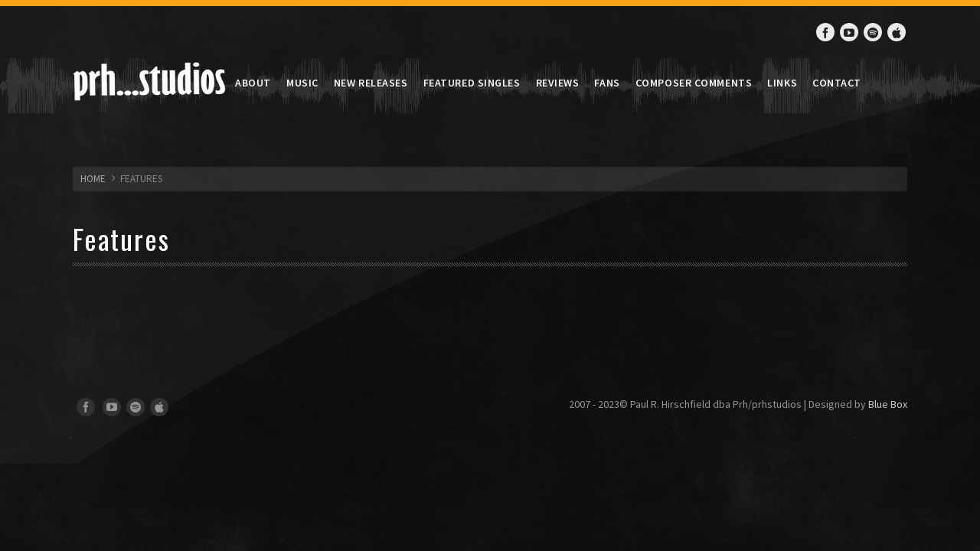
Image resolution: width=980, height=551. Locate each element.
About (253, 83)
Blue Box (888, 404)
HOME (93, 179)
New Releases (371, 83)
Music (302, 83)
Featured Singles (472, 83)
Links (782, 83)
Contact (837, 83)
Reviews (558, 83)
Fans (607, 83)
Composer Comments (694, 83)
